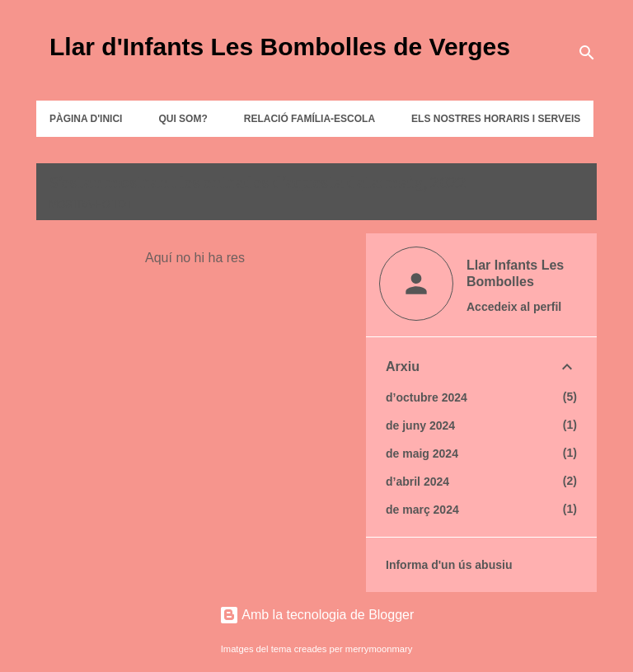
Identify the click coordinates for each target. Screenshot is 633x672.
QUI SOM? (183, 119)
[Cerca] (587, 53)
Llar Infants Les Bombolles (515, 273)
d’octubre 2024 (427, 397)
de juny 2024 (420, 425)
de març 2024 (422, 510)
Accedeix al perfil (514, 307)
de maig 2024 (422, 453)
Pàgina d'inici (86, 119)
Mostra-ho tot (91, 204)
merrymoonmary (379, 649)
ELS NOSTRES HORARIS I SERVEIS (496, 119)
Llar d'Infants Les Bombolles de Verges (280, 47)
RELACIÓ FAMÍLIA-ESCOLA (309, 119)
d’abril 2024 (417, 482)
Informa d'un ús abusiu (449, 565)
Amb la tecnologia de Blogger (317, 615)
